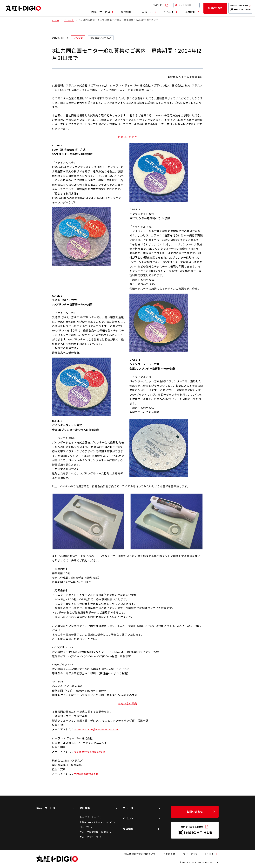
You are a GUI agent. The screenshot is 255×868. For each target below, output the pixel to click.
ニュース (149, 12)
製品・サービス (103, 12)
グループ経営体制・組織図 (96, 832)
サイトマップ (191, 854)
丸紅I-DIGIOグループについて (97, 822)
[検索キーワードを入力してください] (187, 5)
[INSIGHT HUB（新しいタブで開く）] (241, 8)
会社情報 (128, 12)
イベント (171, 12)
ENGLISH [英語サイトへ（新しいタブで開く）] (160, 5)
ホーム (56, 21)
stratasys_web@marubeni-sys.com (96, 730)
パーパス (86, 827)
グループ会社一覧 (91, 837)
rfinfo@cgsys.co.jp (86, 774)
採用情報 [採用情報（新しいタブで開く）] (192, 12)
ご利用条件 (169, 854)
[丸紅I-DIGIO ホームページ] (23, 8)
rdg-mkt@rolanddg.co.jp (90, 752)
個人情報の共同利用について (140, 854)
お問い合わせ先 (127, 137)
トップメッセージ (91, 817)
